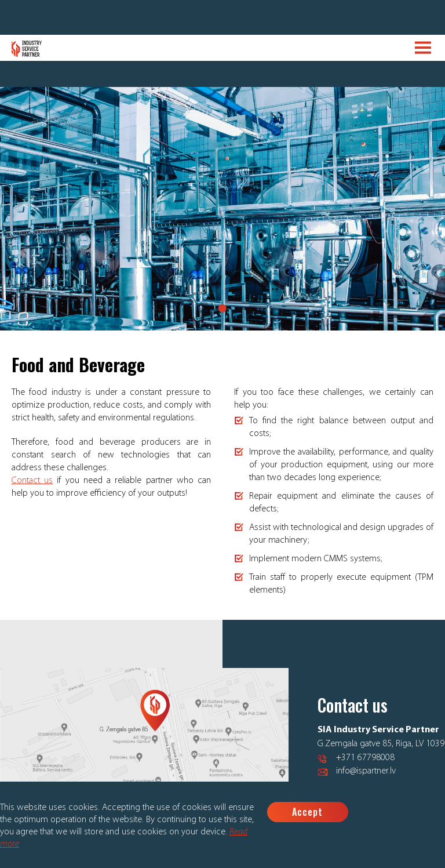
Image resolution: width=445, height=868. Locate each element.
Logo (27, 49)
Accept (307, 812)
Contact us (32, 481)
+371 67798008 (365, 758)
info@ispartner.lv (366, 771)
